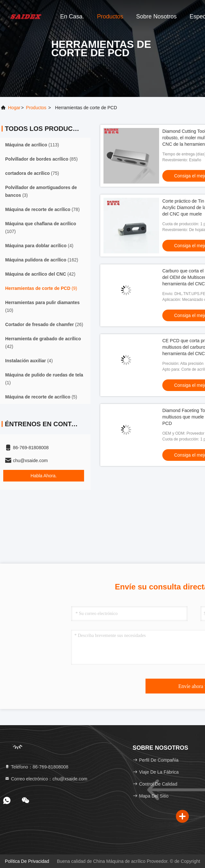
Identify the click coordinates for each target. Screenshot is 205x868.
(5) (41, 397)
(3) (41, 191)
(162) (42, 260)
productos (36, 108)
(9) (41, 288)
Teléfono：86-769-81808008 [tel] (36, 767)
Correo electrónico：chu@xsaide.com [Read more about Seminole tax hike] (46, 779)
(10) (42, 306)
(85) (41, 159)
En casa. (72, 16)
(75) (32, 173)
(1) (44, 379)
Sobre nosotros (156, 16)
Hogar (14, 108)
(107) (41, 228)
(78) (42, 209)
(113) (32, 145)
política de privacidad (27, 861)
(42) (40, 274)
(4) (39, 246)
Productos (110, 16)
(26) (44, 324)
